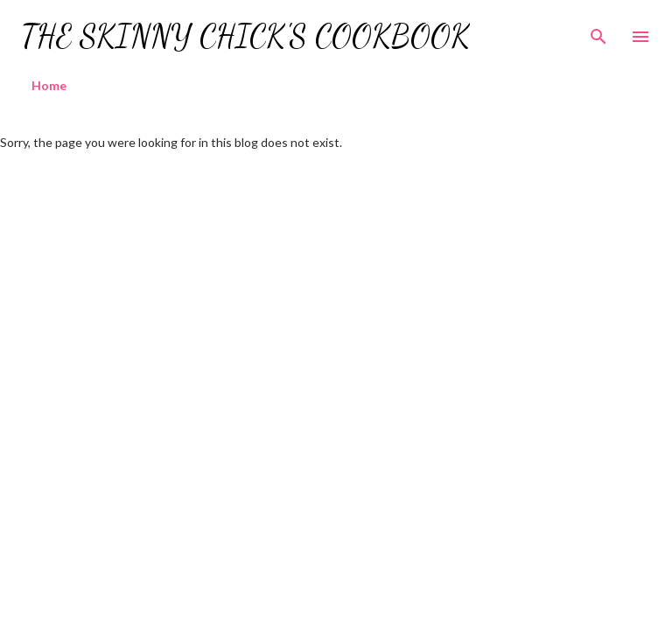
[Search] (598, 31)
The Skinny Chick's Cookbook (245, 36)
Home (49, 85)
